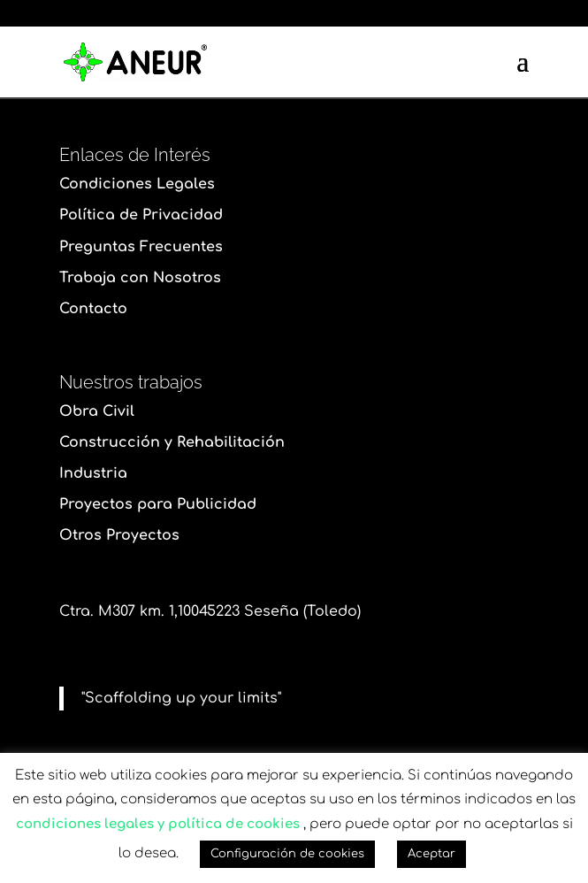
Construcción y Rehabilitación (172, 442)
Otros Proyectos (119, 535)
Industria (93, 473)
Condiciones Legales (137, 184)
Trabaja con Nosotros (140, 278)
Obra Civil (97, 411)
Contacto (93, 309)
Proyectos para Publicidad (158, 504)
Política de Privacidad (141, 215)
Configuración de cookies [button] (287, 854)
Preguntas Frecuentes (141, 247)
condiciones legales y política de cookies (158, 824)
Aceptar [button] (431, 854)
